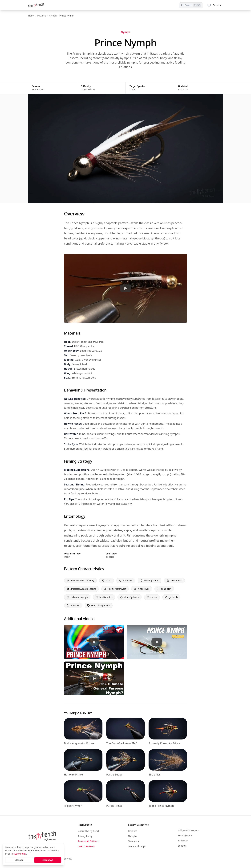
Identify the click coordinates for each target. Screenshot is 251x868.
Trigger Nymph (73, 806)
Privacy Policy (85, 836)
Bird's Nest (155, 775)
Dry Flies (133, 831)
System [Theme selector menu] (214, 5)
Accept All (48, 860)
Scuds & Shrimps (137, 846)
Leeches (182, 846)
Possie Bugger (115, 775)
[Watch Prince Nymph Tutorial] (125, 288)
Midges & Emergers (188, 830)
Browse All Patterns (88, 841)
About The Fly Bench (89, 831)
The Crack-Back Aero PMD (122, 743)
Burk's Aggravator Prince (79, 743)
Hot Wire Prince (73, 775)
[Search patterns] (191, 5)
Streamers (133, 841)
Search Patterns (86, 846)
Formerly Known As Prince (164, 743)
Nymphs (132, 836)
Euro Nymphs (185, 835)
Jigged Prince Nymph (161, 806)
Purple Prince (114, 806)
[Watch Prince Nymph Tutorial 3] (157, 642)
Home (31, 16)
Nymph (53, 16)
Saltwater (183, 841)
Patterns (42, 16)
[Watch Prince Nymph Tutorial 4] (94, 678)
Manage (19, 860)
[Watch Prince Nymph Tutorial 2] (94, 642)
